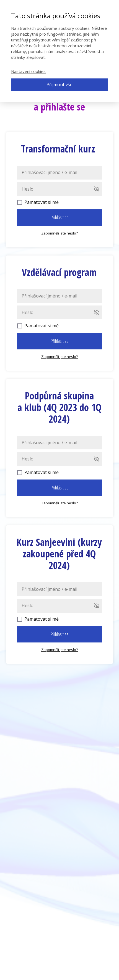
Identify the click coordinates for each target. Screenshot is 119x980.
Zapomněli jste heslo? (59, 233)
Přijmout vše (59, 85)
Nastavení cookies (28, 71)
